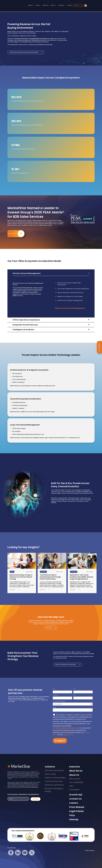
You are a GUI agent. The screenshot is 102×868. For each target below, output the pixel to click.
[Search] (86, 6)
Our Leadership (76, 782)
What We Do (46, 5)
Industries (38, 5)
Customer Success (54, 781)
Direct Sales (50, 774)
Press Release (77, 807)
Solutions (31, 5)
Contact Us (70, 5)
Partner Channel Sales (55, 778)
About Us (53, 5)
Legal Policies (68, 735)
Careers (78, 5)
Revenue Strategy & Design (54, 790)
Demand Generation (54, 770)
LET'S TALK (51, 628)
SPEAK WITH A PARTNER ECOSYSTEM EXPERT (68, 665)
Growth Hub (61, 5)
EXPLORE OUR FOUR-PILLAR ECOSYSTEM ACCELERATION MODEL (26, 52)
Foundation (74, 790)
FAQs (72, 815)
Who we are (75, 779)
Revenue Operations (54, 785)
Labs (71, 786)
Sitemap (74, 819)
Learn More (14, 590)
